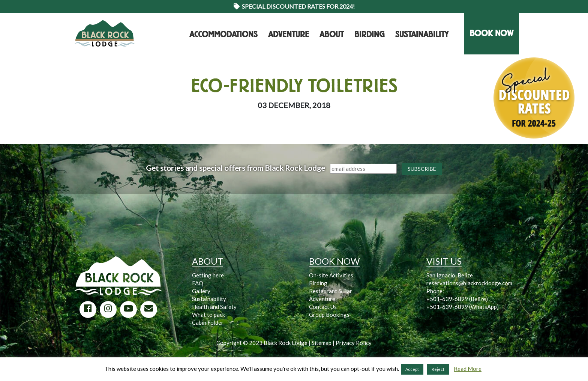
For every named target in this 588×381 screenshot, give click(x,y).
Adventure (289, 35)
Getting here (208, 275)
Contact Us (323, 307)
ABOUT (208, 261)
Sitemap (322, 343)
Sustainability (422, 35)
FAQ (198, 283)
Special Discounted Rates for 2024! (294, 6)
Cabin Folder (208, 322)
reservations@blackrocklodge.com (469, 283)
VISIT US (444, 261)
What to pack (208, 315)
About (332, 35)
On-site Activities (331, 275)
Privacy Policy (354, 343)
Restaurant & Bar (331, 291)
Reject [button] (438, 369)
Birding (370, 35)
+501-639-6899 (447, 299)
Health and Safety (214, 307)
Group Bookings (329, 315)
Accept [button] (412, 369)
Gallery (201, 291)
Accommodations (223, 35)
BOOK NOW (491, 33)
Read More (468, 369)
